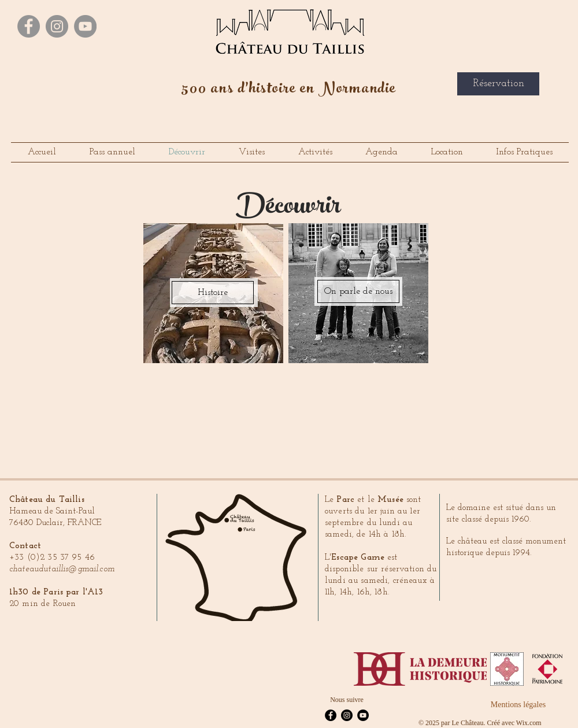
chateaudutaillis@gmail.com (62, 569)
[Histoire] (213, 293)
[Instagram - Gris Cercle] (57, 26)
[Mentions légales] (518, 705)
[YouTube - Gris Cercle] (85, 26)
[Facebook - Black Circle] (331, 715)
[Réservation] (498, 84)
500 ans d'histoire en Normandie (289, 90)
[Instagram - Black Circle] (347, 715)
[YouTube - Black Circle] (363, 715)
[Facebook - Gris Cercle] (29, 26)
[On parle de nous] (358, 291)
